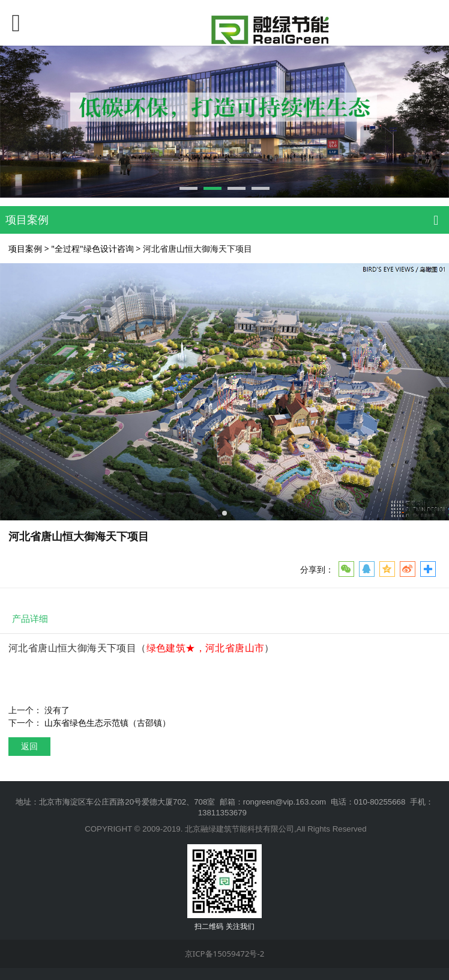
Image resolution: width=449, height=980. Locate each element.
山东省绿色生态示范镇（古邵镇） (107, 723)
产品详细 (30, 619)
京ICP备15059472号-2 (225, 954)
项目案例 (25, 248)
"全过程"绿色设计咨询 (92, 248)
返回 (29, 746)
